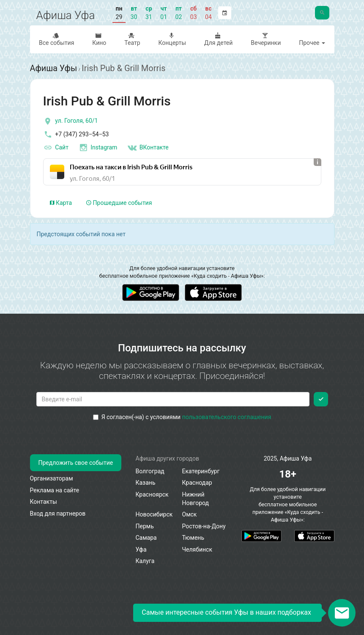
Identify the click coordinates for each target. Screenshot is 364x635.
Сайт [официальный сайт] (56, 147)
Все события (56, 39)
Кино (99, 39)
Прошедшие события (119, 202)
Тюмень (193, 538)
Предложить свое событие (76, 463)
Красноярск (152, 494)
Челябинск (197, 549)
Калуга (145, 561)
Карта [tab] (61, 202)
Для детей (218, 39)
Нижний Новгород (196, 499)
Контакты (44, 502)
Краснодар (197, 483)
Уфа (141, 549)
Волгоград (150, 471)
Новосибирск (154, 514)
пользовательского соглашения (227, 417)
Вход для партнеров (58, 514)
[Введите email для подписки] (173, 399)
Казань (146, 483)
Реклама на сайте (55, 490)
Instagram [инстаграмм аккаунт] (98, 147)
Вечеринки (265, 39)
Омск (190, 514)
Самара (146, 538)
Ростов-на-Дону (204, 526)
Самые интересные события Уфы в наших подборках (226, 612)
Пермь (145, 526)
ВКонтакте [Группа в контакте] (148, 147)
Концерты (171, 39)
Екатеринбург (201, 471)
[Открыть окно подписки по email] (342, 613)
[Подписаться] (321, 399)
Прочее (312, 43)
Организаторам (52, 478)
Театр (131, 39)
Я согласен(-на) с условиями (182, 417)
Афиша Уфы (54, 68)
